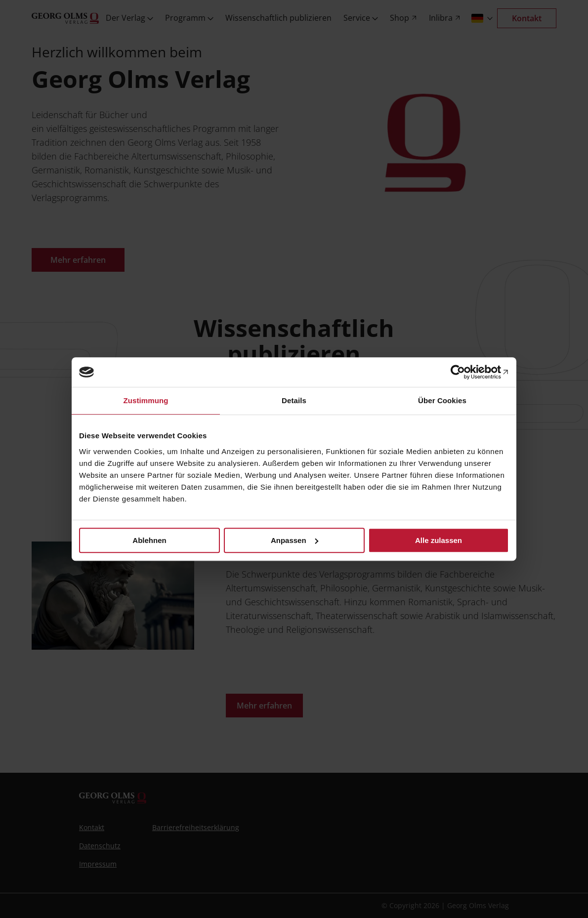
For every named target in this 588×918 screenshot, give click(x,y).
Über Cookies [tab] (442, 400)
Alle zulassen (439, 540)
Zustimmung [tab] (146, 400)
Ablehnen (149, 540)
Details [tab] (294, 400)
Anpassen (294, 540)
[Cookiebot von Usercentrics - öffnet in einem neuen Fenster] (466, 372)
